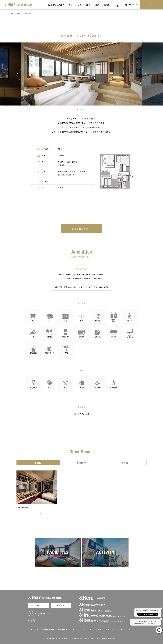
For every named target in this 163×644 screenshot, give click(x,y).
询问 (38, 605)
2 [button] (82, 110)
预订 (152, 5)
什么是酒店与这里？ (55, 5)
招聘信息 (110, 629)
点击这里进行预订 (81, 229)
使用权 (107, 5)
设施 (79, 5)
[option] (81, 74)
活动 (88, 5)
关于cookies (96, 629)
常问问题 (61, 605)
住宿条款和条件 (48, 629)
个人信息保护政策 (79, 629)
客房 (71, 5)
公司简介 (34, 629)
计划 (97, 5)
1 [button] (78, 110)
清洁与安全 (63, 629)
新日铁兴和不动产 (125, 629)
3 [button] (85, 110)
